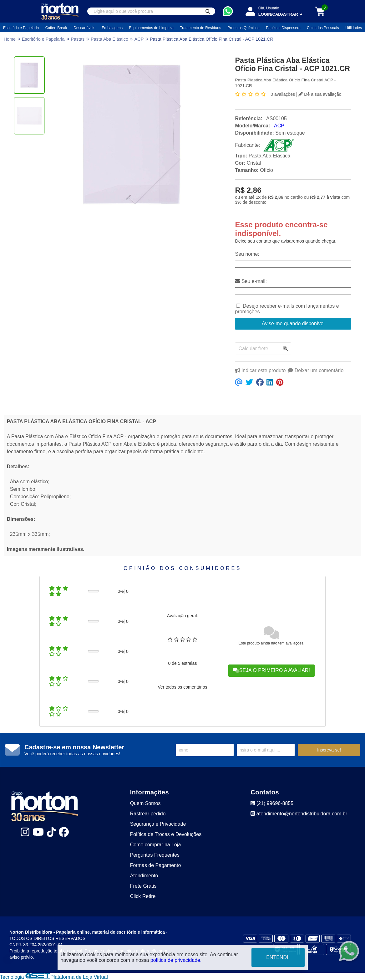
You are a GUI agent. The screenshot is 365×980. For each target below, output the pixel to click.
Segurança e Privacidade (158, 824)
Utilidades (354, 28)
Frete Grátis (143, 886)
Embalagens (112, 28)
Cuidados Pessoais (323, 28)
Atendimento (144, 876)
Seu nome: (247, 254)
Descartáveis (84, 28)
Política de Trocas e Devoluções (166, 834)
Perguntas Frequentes (155, 855)
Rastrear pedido (148, 814)
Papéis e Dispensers (283, 28)
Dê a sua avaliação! (320, 94)
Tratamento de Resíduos (200, 28)
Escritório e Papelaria (21, 28)
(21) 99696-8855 (272, 803)
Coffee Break (56, 28)
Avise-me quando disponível (293, 323)
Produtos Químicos (244, 28)
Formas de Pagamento (156, 865)
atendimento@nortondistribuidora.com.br (299, 814)
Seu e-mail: (251, 281)
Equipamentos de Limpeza (151, 28)
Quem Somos (145, 803)
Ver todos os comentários (182, 687)
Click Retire (143, 896)
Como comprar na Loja (156, 845)
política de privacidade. (176, 960)
